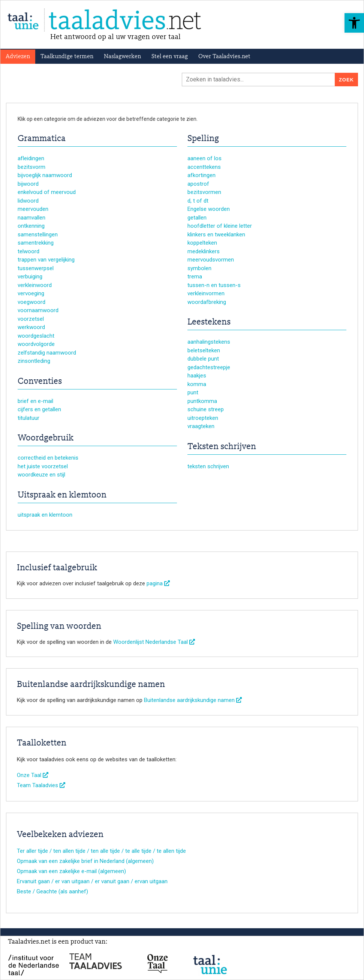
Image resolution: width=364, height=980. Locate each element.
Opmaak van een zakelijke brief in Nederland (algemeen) (85, 861)
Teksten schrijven (222, 447)
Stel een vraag (170, 57)
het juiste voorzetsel (43, 466)
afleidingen (31, 158)
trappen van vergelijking (46, 260)
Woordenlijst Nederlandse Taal (154, 642)
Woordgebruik (46, 438)
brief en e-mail (35, 401)
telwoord (28, 251)
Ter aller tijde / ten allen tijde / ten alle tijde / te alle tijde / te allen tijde (101, 851)
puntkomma (202, 401)
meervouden (33, 209)
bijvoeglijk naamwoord (45, 175)
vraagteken (201, 426)
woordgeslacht (36, 336)
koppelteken (202, 243)
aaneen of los (204, 158)
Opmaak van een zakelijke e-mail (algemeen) (71, 871)
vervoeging (31, 293)
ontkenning (31, 226)
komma (197, 384)
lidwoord (28, 201)
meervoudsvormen (211, 260)
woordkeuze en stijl (41, 475)
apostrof (198, 184)
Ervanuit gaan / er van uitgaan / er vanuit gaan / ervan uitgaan (92, 881)
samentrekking (36, 243)
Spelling (203, 139)
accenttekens (204, 167)
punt (193, 392)
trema (195, 277)
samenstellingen (38, 234)
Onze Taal (33, 775)
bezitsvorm (31, 167)
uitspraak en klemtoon (45, 515)
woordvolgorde (36, 344)
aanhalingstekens (209, 342)
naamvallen (31, 218)
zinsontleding (34, 361)
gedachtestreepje (209, 367)
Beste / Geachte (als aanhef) (52, 891)
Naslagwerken (122, 57)
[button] (354, 23)
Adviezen (18, 57)
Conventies (40, 382)
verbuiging (30, 277)
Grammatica (42, 139)
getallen (197, 218)
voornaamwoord (38, 310)
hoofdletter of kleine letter (220, 226)
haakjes (197, 376)
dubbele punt (203, 359)
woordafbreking (207, 302)
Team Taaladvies (41, 785)
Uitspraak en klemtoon (62, 495)
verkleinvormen (206, 293)
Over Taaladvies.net (224, 57)
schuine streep (206, 409)
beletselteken (204, 350)
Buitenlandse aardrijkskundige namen (193, 700)
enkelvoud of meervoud (47, 192)
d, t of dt (198, 201)
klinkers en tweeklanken (216, 234)
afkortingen (201, 175)
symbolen (199, 268)
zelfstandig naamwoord (47, 353)
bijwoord (28, 184)
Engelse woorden (209, 209)
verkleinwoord (35, 285)
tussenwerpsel (36, 268)
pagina (158, 583)
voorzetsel (31, 319)
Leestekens (209, 322)
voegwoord (31, 302)
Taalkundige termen (67, 57)
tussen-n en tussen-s (214, 285)
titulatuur (28, 418)
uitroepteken (203, 418)
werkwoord (31, 327)
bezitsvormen (204, 192)
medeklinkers (204, 251)
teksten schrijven (208, 466)
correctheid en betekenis (48, 458)
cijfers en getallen (39, 409)
